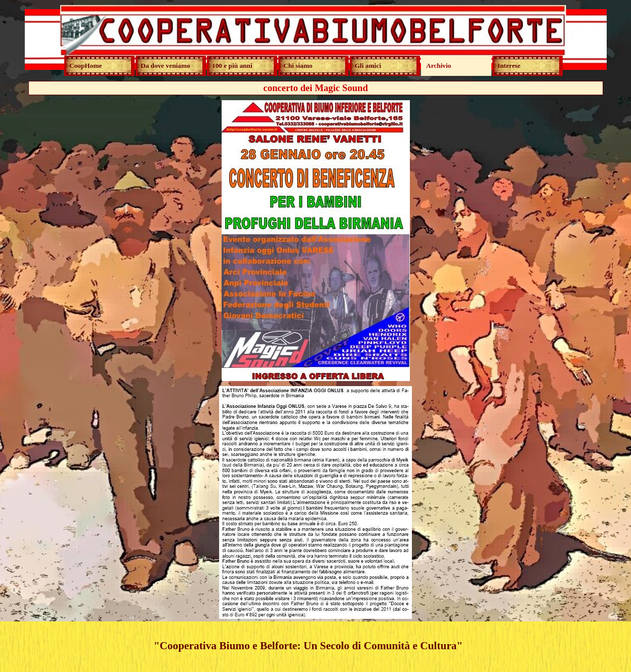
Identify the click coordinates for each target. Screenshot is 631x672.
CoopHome (86, 66)
